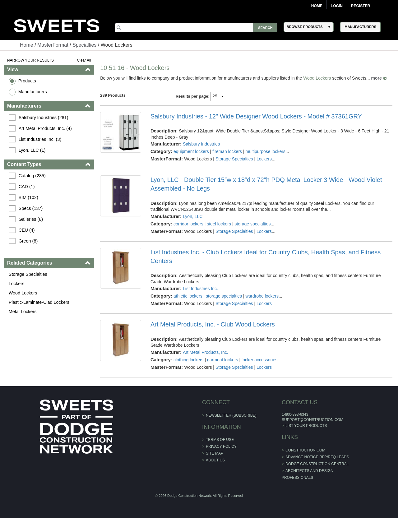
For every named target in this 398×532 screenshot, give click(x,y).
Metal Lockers (23, 312)
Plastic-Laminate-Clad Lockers (39, 302)
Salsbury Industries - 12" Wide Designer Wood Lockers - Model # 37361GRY (256, 116)
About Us (215, 460)
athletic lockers (188, 296)
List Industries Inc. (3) (40, 139)
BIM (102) (28, 197)
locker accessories (259, 360)
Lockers (16, 284)
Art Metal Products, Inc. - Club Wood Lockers (213, 324)
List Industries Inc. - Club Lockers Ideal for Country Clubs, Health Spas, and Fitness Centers (266, 257)
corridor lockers (188, 224)
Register (361, 6)
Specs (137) (31, 208)
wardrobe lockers (262, 296)
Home (317, 6)
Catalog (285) (32, 176)
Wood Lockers (23, 293)
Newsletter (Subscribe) (231, 415)
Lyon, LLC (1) (32, 150)
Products (27, 81)
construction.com (305, 450)
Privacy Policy (221, 446)
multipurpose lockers (265, 151)
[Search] (196, 28)
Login (337, 6)
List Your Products (306, 426)
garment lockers (223, 360)
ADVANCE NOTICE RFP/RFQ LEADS (317, 457)
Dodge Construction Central (317, 464)
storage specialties (252, 224)
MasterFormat (53, 45)
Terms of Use (220, 440)
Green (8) (28, 241)
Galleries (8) (31, 219)
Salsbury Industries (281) (44, 118)
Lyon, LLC (193, 216)
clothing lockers (189, 360)
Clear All (84, 60)
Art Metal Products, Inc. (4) (45, 128)
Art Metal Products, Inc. (206, 352)
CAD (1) (27, 187)
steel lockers (219, 224)
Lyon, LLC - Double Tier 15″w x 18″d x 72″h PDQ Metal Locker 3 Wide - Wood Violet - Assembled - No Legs (268, 184)
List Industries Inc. (200, 289)
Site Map (215, 453)
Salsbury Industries (201, 144)
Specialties (84, 45)
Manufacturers (33, 92)
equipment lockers (191, 151)
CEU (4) (27, 230)
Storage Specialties (28, 274)
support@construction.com (312, 420)
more (377, 78)
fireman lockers (227, 151)
